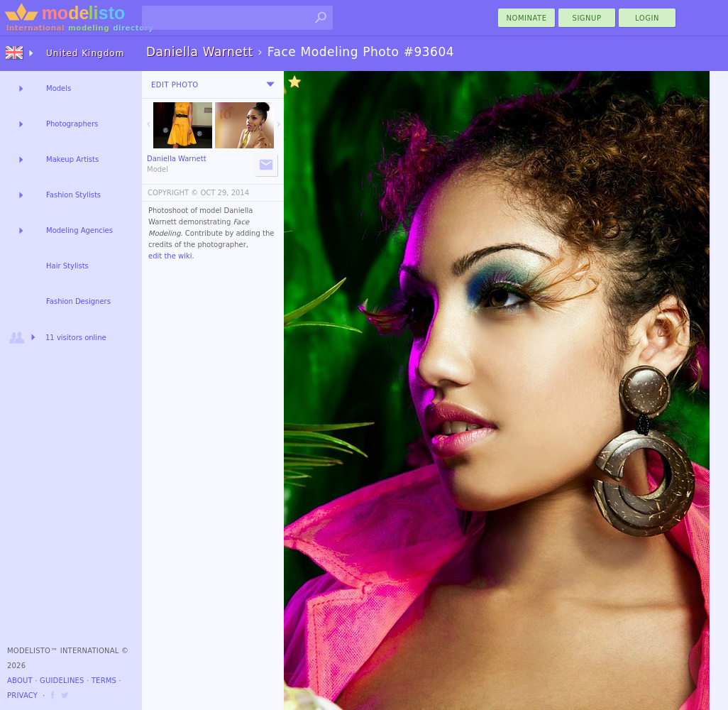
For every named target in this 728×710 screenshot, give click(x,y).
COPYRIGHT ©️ (173, 193)
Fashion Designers (78, 301)
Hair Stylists (67, 266)
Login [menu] (647, 18)
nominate (527, 18)
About (20, 681)
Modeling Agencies (79, 230)
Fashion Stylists (73, 195)
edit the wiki (170, 256)
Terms (104, 681)
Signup (587, 18)
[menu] (270, 84)
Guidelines (62, 681)
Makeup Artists (72, 159)
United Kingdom (85, 53)
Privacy (22, 695)
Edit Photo (175, 85)
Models (59, 88)
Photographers (72, 124)
